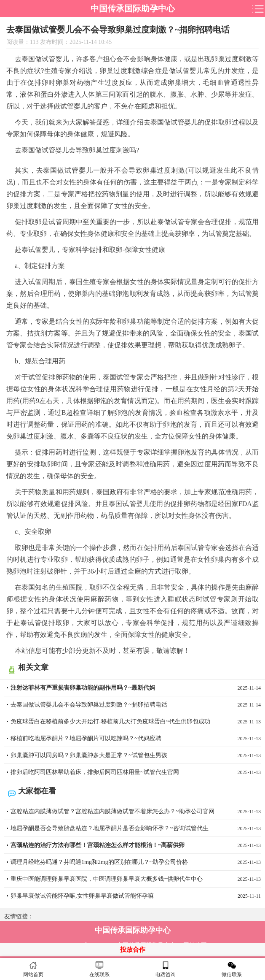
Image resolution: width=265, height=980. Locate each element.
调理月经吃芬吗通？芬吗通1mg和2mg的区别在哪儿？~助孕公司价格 (136, 862)
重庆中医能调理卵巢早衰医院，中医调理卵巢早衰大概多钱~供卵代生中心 (136, 879)
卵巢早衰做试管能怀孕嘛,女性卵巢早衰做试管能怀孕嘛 (136, 896)
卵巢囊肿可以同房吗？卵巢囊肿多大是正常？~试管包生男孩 (136, 755)
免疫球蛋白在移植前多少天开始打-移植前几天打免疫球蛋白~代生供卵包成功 (136, 722)
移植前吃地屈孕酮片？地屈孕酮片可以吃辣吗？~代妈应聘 (136, 739)
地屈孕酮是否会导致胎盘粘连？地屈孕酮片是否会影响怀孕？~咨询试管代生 (136, 828)
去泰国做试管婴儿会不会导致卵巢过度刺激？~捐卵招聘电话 (136, 705)
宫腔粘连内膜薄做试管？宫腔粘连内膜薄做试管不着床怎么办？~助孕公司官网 (136, 812)
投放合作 (133, 950)
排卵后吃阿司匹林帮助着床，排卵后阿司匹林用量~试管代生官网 (136, 772)
